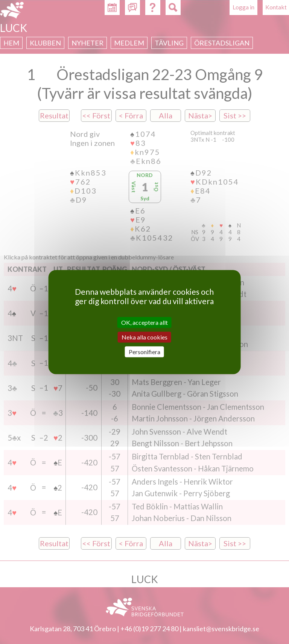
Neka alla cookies (144, 337)
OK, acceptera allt (144, 322)
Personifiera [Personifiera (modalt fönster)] (144, 352)
